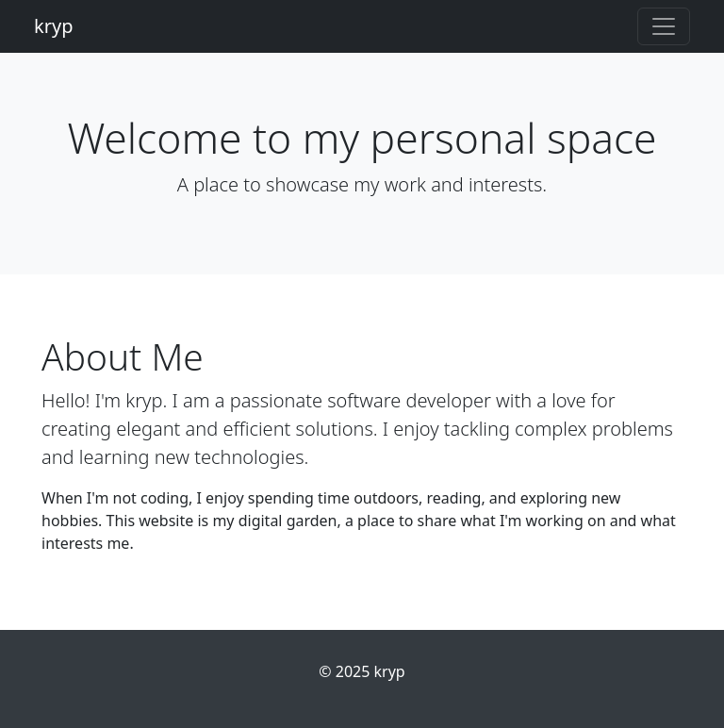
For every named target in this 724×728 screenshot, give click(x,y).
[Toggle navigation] (664, 26)
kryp (53, 26)
